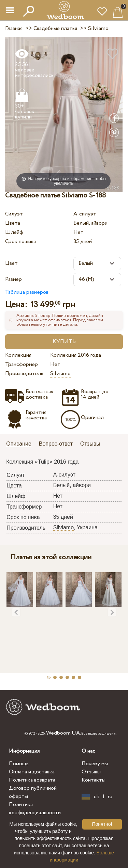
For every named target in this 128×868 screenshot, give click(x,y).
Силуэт (14, 214)
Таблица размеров (27, 292)
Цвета (13, 223)
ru (110, 797)
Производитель (24, 374)
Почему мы (95, 764)
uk (97, 797)
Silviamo (60, 374)
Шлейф (14, 232)
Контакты (94, 780)
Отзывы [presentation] (90, 444)
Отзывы (91, 772)
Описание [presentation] (19, 444)
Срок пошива (20, 242)
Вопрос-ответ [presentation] (56, 444)
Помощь (19, 764)
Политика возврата (32, 780)
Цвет (11, 263)
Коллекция (18, 355)
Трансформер (22, 364)
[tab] (21, 444)
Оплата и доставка (32, 772)
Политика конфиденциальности (35, 809)
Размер (13, 279)
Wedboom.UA (63, 733)
